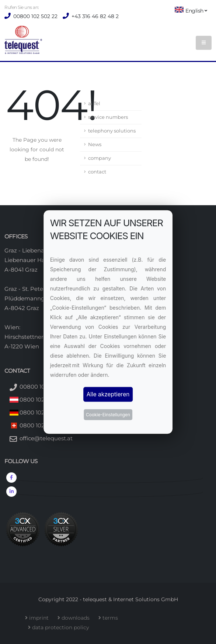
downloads (77, 618)
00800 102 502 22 (35, 16)
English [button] (191, 10)
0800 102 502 (38, 400)
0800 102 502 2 (40, 412)
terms (112, 618)
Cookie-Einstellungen (108, 415)
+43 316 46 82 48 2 (94, 16)
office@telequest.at (46, 438)
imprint (40, 618)
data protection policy (62, 627)
